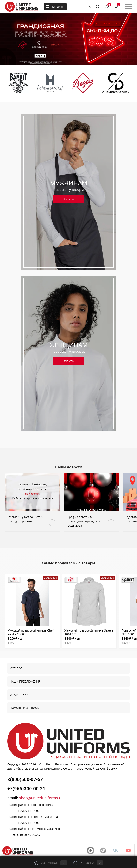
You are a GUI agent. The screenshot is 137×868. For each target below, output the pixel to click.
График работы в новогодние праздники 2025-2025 (84, 521)
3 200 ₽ (32, 641)
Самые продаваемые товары (68, 563)
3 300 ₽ (89, 641)
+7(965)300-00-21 (26, 789)
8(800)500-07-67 (25, 779)
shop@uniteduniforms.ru (41, 798)
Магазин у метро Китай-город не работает (26, 519)
